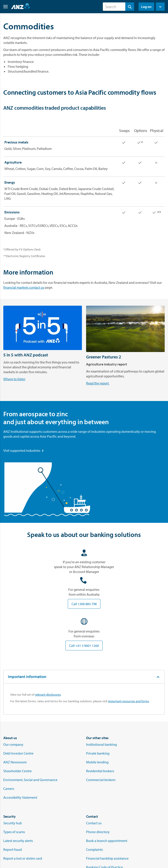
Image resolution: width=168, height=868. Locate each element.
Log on (146, 7)
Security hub (13, 823)
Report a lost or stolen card (23, 858)
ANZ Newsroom (15, 762)
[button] (4, 7)
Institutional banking (102, 744)
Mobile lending (97, 762)
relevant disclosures (48, 695)
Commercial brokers (101, 780)
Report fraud (13, 849)
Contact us (94, 823)
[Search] (118, 7)
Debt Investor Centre (18, 753)
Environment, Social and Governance (30, 780)
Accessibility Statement (20, 797)
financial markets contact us (24, 287)
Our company (13, 744)
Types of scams (14, 832)
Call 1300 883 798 (84, 604)
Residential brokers (100, 771)
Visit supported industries (24, 450)
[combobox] (118, 7)
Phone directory (98, 832)
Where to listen (14, 379)
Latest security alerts (18, 841)
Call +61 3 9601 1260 (84, 646)
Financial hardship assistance (107, 858)
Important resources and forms (129, 701)
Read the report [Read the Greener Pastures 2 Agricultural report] (98, 383)
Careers (9, 789)
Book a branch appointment (107, 841)
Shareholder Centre (18, 771)
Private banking (98, 753)
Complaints (94, 849)
